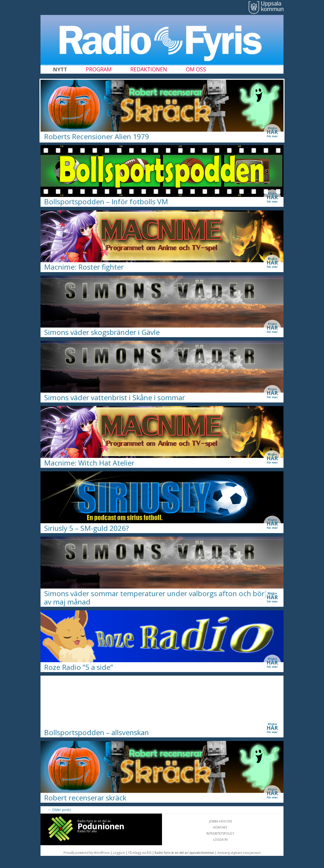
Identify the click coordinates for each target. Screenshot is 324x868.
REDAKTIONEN (149, 69)
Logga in (119, 853)
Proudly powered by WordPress (87, 853)
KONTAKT (220, 827)
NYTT (60, 69)
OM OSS (196, 69)
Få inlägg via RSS (140, 853)
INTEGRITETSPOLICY (220, 833)
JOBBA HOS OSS (220, 821)
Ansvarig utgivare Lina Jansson (239, 853)
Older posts (59, 810)
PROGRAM (99, 69)
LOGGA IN (220, 840)
